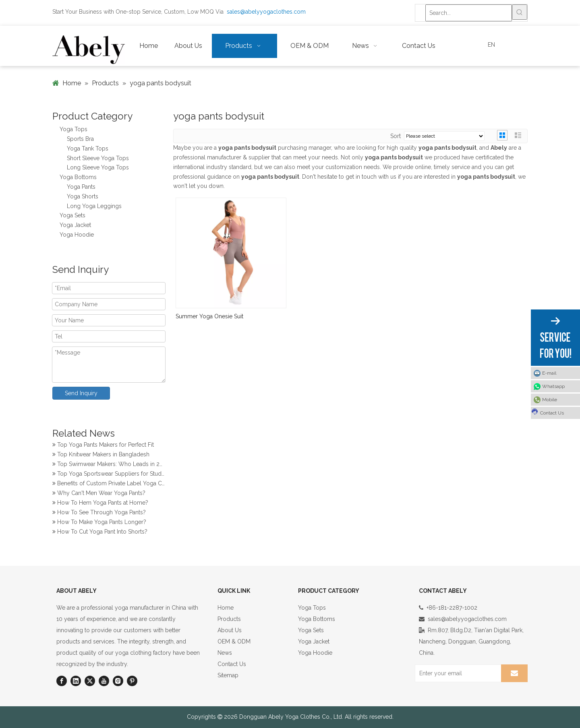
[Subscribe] (514, 673)
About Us (230, 630)
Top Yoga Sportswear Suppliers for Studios (109, 474)
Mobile (550, 400)
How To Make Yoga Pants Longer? (99, 523)
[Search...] (469, 13)
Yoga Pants (81, 187)
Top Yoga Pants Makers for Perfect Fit (103, 445)
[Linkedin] (76, 681)
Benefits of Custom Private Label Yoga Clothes (109, 484)
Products (229, 619)
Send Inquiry (81, 393)
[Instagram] (118, 681)
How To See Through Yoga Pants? (99, 513)
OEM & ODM (234, 641)
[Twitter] (90, 681)
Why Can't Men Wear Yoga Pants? (99, 494)
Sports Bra (80, 139)
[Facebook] (62, 681)
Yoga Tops (74, 129)
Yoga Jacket (75, 225)
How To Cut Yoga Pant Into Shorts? (100, 532)
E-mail (549, 373)
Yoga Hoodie (77, 235)
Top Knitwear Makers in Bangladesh (101, 455)
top (563, 693)
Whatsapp (553, 386)
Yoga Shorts (83, 196)
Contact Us (232, 664)
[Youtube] (104, 681)
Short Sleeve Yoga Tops (98, 158)
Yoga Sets (72, 215)
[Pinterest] (132, 681)
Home (226, 608)
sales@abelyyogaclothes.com (266, 12)
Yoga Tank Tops (88, 148)
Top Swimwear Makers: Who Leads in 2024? (109, 465)
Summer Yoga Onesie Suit (209, 316)
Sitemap (228, 675)
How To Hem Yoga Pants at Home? (100, 503)
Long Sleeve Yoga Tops (98, 167)
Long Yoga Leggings (94, 206)
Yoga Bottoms (78, 177)
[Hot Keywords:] (520, 12)
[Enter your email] (456, 673)
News (225, 653)
